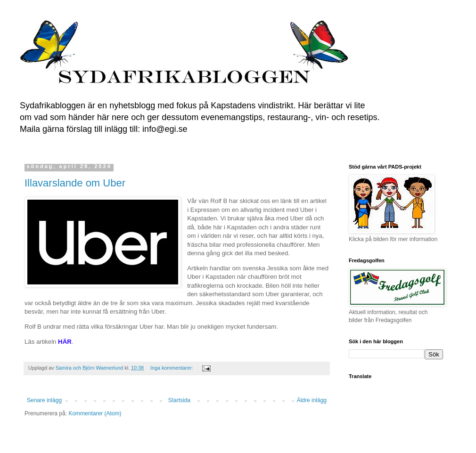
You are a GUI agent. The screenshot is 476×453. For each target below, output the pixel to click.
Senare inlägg (44, 400)
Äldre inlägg (312, 400)
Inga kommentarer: (172, 368)
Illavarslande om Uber (75, 183)
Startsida (179, 400)
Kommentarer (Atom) (95, 413)
